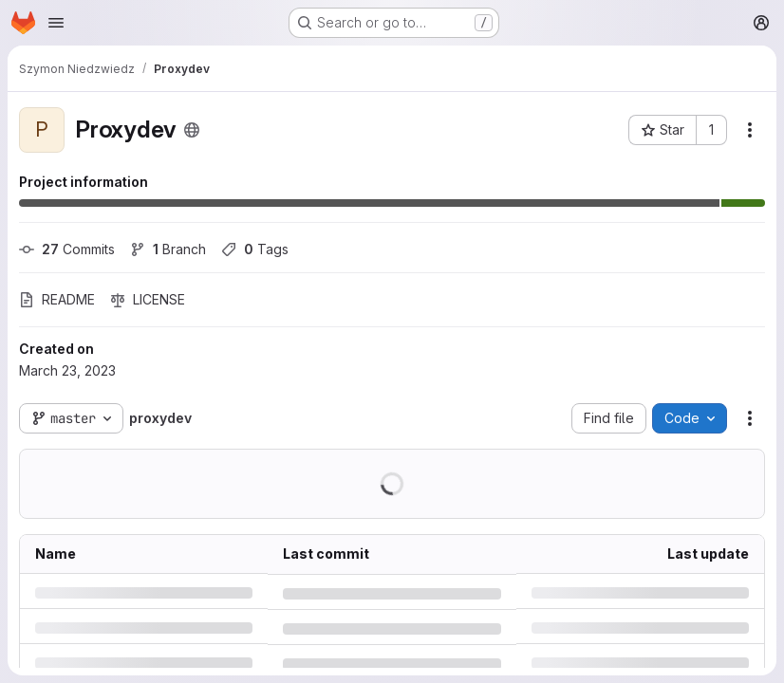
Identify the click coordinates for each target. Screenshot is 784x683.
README (57, 299)
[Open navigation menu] (56, 23)
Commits (67, 249)
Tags (255, 249)
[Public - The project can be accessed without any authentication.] (192, 130)
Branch (168, 249)
